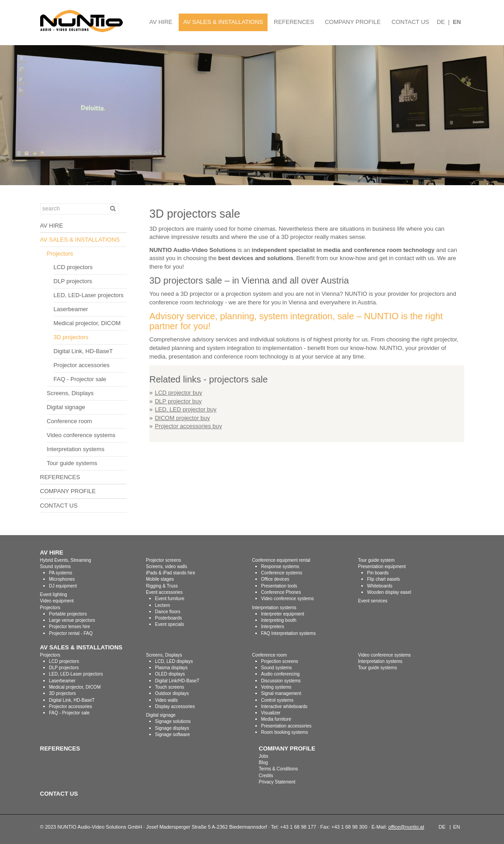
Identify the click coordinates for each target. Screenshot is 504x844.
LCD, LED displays (174, 661)
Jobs (264, 756)
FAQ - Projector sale (80, 379)
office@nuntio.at (406, 827)
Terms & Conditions (279, 769)
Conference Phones (281, 592)
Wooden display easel (389, 592)
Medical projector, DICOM (87, 323)
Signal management (281, 693)
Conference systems (282, 573)
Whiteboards (380, 586)
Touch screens (170, 687)
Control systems (277, 700)
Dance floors (168, 612)
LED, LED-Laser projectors (89, 295)
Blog (264, 762)
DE (441, 22)
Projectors (60, 254)
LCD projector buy (178, 393)
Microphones (62, 579)
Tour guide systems (72, 463)
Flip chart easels (384, 579)
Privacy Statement (277, 782)
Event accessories (164, 592)
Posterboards (169, 618)
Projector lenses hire (70, 627)
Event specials (170, 624)
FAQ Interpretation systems (289, 633)
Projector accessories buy (188, 426)
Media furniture (276, 719)
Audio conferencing (281, 674)
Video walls (166, 700)
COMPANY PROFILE (353, 22)
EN (457, 22)
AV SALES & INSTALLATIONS (223, 22)
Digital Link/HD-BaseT (177, 681)
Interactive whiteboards (284, 706)
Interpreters (273, 627)
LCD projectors (73, 267)
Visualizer (271, 713)
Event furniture (170, 599)
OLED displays (170, 674)
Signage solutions (173, 721)
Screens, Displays (70, 393)
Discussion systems (281, 681)
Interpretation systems (76, 449)
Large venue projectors (72, 620)
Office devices (275, 579)
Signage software (173, 734)
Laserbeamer (71, 309)
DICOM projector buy (182, 418)
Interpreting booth (279, 620)
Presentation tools (279, 586)
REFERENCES (294, 22)
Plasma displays (171, 668)
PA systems (61, 573)
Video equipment (57, 601)
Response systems (280, 567)
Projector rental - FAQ (71, 633)
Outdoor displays (172, 693)
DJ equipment (63, 586)
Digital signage (66, 407)
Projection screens (280, 661)
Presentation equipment (382, 567)
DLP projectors (73, 281)
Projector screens (164, 560)
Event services (373, 601)
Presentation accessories (287, 726)
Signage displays (172, 728)
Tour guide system (377, 560)
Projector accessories (82, 365)
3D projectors (71, 337)
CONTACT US (410, 22)
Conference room (69, 421)
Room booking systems (285, 732)
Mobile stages (160, 579)
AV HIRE (161, 22)
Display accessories (175, 706)
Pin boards (378, 573)
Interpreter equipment (283, 614)
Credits (266, 776)
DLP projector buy (178, 401)
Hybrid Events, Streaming (66, 560)
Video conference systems (81, 435)
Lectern (163, 605)
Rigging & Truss (162, 586)
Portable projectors (68, 614)
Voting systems (276, 687)
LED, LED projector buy (186, 409)
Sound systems (55, 567)
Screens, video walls (167, 567)
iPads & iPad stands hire (171, 573)
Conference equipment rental (281, 560)
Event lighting (54, 595)
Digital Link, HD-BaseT (83, 351)
